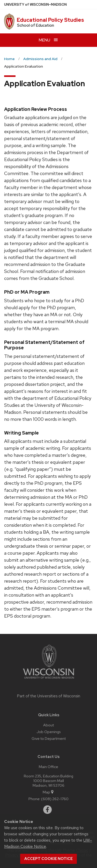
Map (48, 792)
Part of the (49, 696)
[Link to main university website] (49, 680)
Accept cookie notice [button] (48, 859)
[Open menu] (48, 40)
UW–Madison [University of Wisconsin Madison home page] (35, 5)
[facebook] (48, 810)
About (48, 725)
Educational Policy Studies (50, 20)
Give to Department (49, 738)
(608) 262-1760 (55, 799)
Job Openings (48, 732)
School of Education (36, 25)
